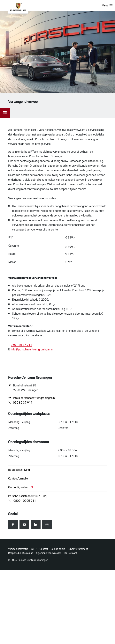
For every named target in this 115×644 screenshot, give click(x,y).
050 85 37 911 (20, 403)
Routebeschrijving (19, 470)
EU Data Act (70, 553)
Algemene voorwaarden (49, 553)
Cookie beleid (58, 549)
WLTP (34, 549)
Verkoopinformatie (18, 549)
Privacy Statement (78, 549)
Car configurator (21, 487)
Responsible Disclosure (21, 553)
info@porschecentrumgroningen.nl (32, 349)
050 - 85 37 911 (21, 345)
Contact (44, 549)
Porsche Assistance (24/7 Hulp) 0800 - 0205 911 (28, 498)
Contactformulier (18, 478)
